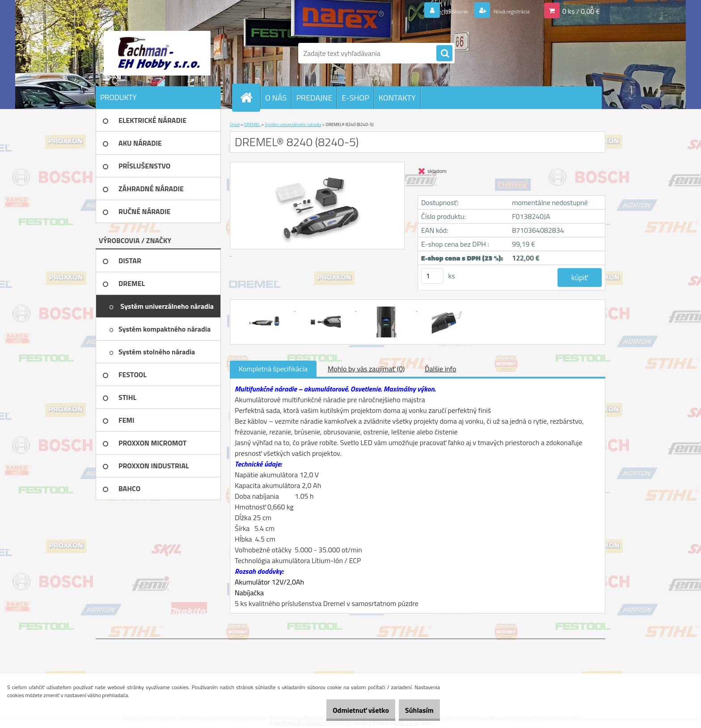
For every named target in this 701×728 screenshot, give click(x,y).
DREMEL (252, 124)
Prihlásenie (439, 11)
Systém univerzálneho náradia (293, 124)
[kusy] (432, 276)
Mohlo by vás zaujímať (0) (366, 369)
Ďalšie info (440, 369)
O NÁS (276, 98)
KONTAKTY (397, 98)
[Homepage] (250, 97)
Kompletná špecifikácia (273, 369)
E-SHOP (355, 98)
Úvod (235, 124)
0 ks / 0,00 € (581, 11)
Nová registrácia (505, 11)
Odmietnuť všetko (346, 710)
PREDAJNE (314, 98)
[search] (444, 54)
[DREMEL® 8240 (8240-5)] (265, 308)
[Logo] (157, 53)
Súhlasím (414, 710)
